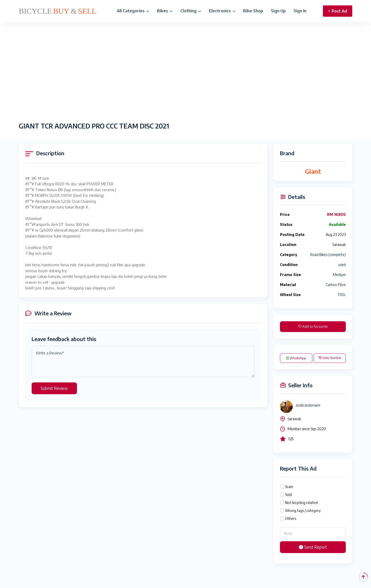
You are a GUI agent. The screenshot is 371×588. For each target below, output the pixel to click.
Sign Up (278, 11)
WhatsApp (296, 358)
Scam (289, 487)
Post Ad (338, 11)
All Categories (133, 11)
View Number (330, 358)
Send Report (313, 547)
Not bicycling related (301, 503)
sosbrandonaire (308, 405)
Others (291, 518)
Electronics (222, 11)
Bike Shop (253, 11)
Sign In (300, 11)
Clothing (191, 11)
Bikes (165, 11)
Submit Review (54, 388)
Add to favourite (313, 326)
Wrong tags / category (303, 511)
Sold (288, 495)
